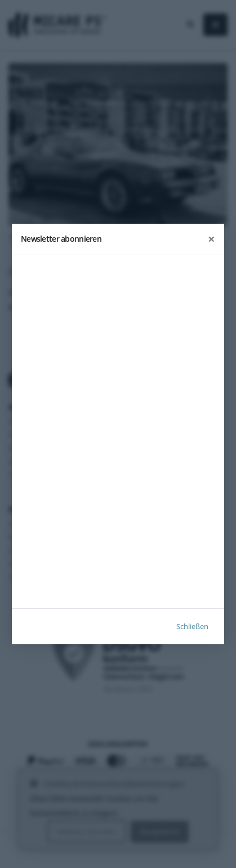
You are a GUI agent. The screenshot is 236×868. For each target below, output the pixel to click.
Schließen (192, 626)
